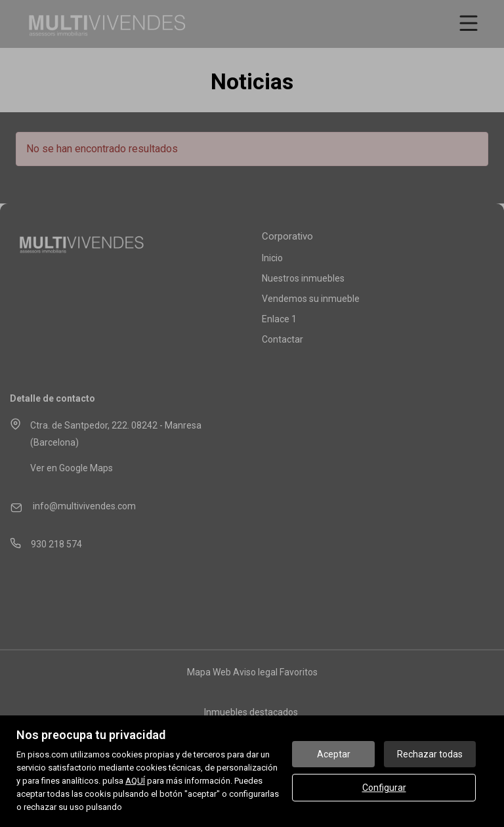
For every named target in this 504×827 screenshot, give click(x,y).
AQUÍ (135, 781)
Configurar (384, 788)
